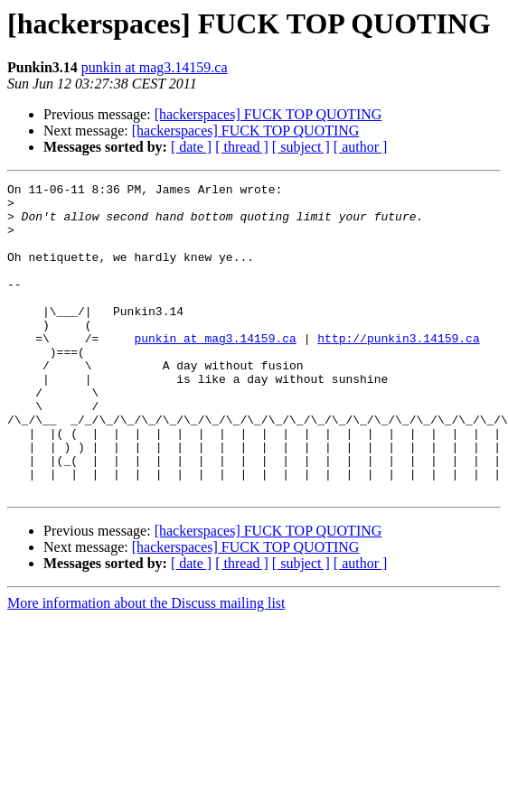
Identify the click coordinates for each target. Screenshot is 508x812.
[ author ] (361, 147)
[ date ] (191, 147)
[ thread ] (242, 147)
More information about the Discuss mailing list (146, 665)
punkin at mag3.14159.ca (155, 67)
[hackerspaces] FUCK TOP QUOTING (268, 114)
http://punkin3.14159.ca (398, 370)
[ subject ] (301, 147)
